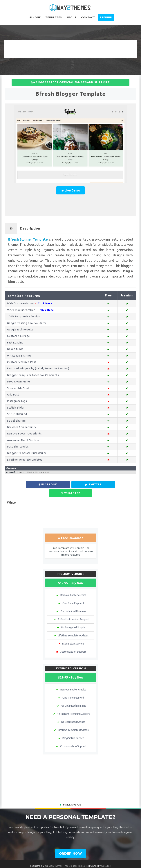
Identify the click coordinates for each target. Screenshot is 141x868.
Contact (88, 17)
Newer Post (13, 507)
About (72, 17)
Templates (54, 17)
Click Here (45, 303)
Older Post (129, 507)
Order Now (71, 844)
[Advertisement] (70, 49)
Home (35, 17)
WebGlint (106, 857)
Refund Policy (85, 862)
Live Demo (72, 190)
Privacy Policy (68, 862)
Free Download (72, 529)
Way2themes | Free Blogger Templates (69, 857)
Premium (106, 17)
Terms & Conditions (47, 862)
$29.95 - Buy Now (71, 668)
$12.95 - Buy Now (71, 574)
